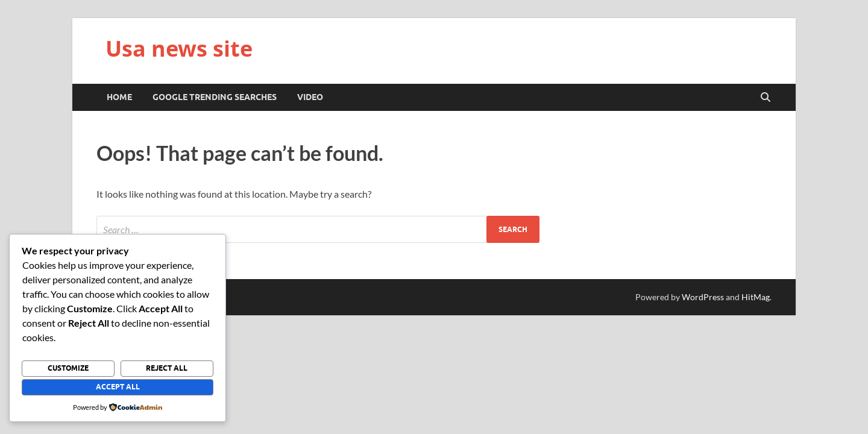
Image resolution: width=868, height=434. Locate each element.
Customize (68, 368)
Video (310, 97)
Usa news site (179, 49)
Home (119, 97)
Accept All (118, 387)
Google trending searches (215, 97)
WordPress (703, 297)
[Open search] (766, 98)
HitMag (756, 297)
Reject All (167, 368)
